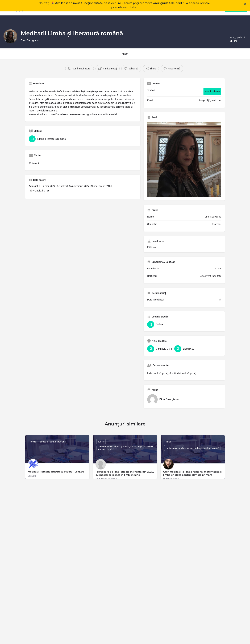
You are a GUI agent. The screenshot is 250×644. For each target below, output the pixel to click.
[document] (125, 322)
